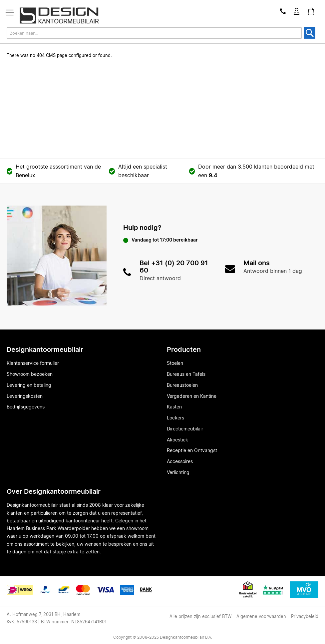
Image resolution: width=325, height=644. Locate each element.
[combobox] (154, 33)
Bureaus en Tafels (186, 374)
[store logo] (61, 15)
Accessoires (180, 462)
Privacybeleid (305, 617)
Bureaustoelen (182, 385)
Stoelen (175, 363)
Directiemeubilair (185, 429)
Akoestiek (177, 440)
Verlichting (178, 473)
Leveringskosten (25, 396)
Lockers (175, 418)
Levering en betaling (29, 385)
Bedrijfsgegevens (26, 407)
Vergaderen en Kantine (192, 396)
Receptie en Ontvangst (192, 451)
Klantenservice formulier (33, 363)
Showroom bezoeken (30, 374)
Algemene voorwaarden (261, 617)
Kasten (174, 407)
